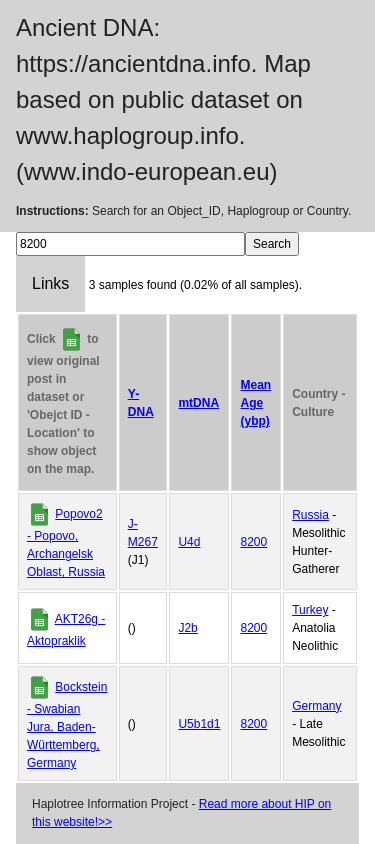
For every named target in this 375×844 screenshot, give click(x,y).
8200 (253, 542)
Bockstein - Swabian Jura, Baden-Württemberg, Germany (67, 725)
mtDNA (198, 403)
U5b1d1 (199, 724)
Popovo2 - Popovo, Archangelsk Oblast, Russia (66, 543)
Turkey (310, 610)
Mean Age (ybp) (255, 403)
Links (50, 283)
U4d (189, 542)
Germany (316, 706)
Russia (310, 515)
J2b (187, 628)
